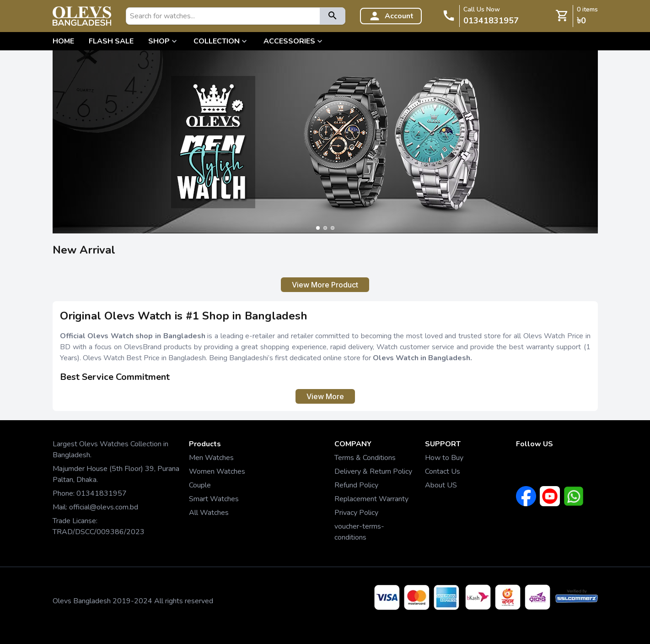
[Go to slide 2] (325, 228)
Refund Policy (356, 485)
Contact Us (443, 471)
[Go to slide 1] (318, 228)
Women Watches (217, 471)
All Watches (209, 513)
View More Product (325, 285)
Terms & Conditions (365, 458)
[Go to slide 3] (333, 228)
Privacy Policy (356, 513)
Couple (200, 485)
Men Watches (211, 458)
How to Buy (444, 458)
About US (441, 485)
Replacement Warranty (371, 499)
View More (325, 396)
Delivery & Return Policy (373, 471)
